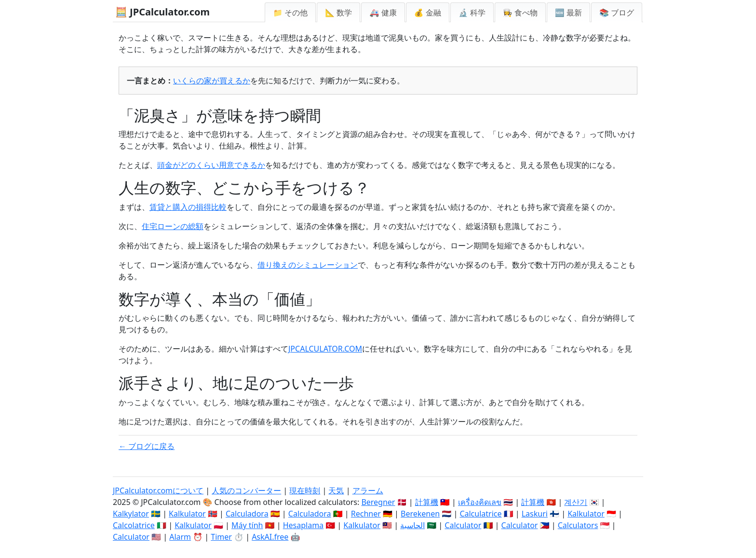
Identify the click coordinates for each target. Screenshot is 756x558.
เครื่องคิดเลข (480, 502)
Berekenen (420, 514)
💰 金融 (428, 13)
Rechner (366, 514)
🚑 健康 (383, 13)
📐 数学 (338, 13)
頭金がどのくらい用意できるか (211, 165)
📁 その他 (290, 13)
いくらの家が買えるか (212, 81)
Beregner (378, 502)
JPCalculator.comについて (158, 490)
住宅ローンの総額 (173, 226)
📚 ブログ (617, 13)
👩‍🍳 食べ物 (520, 13)
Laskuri (535, 514)
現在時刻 (305, 490)
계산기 (576, 502)
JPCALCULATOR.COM (325, 349)
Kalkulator (187, 514)
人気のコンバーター (246, 490)
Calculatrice (480, 514)
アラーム (368, 490)
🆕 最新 (568, 13)
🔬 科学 (472, 13)
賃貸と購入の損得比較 (188, 207)
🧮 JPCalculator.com (162, 12)
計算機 (427, 502)
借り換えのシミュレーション (308, 265)
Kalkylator (131, 514)
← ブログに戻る (147, 446)
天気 (336, 490)
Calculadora (247, 514)
